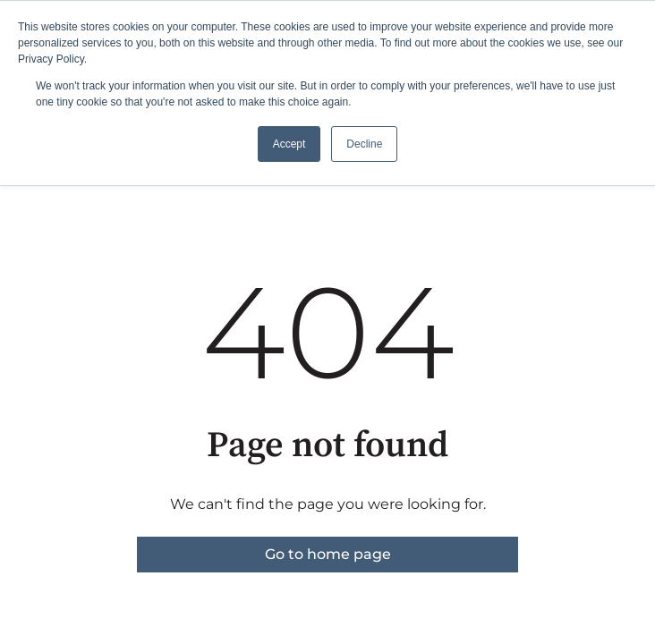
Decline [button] (364, 144)
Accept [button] (289, 144)
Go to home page (328, 554)
